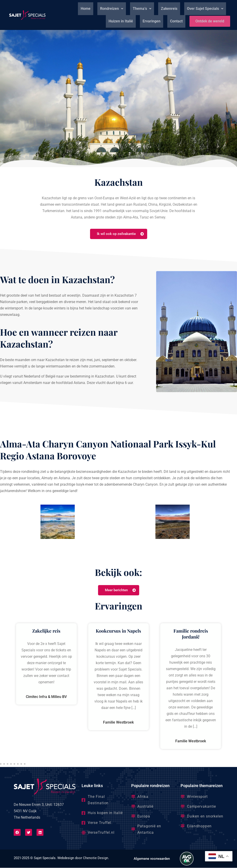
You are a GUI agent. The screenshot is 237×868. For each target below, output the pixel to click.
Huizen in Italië (119, 21)
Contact (174, 21)
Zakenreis (169, 9)
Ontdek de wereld (209, 21)
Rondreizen (112, 9)
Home (86, 9)
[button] (112, 9)
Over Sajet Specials (205, 9)
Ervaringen (150, 21)
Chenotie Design (96, 858)
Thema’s (142, 9)
